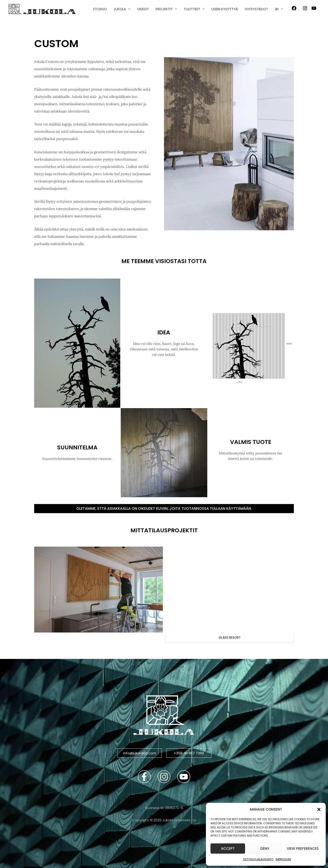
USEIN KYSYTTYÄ (225, 9)
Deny (265, 849)
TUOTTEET (192, 9)
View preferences (303, 849)
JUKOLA (120, 9)
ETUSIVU (100, 9)
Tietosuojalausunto (258, 859)
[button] (319, 809)
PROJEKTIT (164, 9)
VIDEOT (143, 9)
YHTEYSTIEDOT (256, 9)
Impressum (283, 859)
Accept (228, 849)
